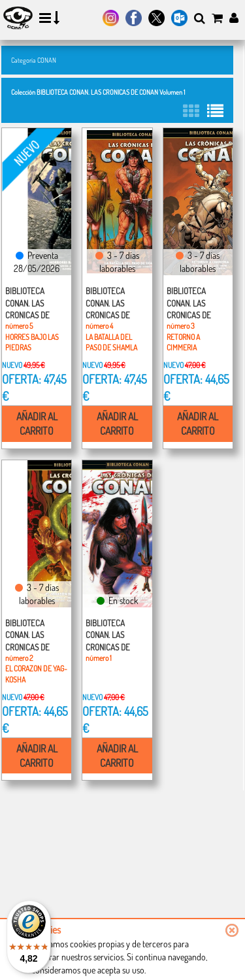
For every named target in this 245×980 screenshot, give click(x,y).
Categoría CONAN (34, 60)
